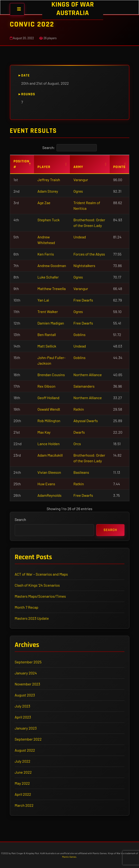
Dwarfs (79, 432)
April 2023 (23, 717)
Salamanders (84, 386)
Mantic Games (69, 857)
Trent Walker (48, 312)
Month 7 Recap (27, 607)
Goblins (79, 335)
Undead (80, 237)
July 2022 (23, 761)
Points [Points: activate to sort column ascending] (119, 167)
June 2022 (23, 772)
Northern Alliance (88, 375)
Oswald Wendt (49, 409)
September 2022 (28, 739)
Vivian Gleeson (49, 472)
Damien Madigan (51, 323)
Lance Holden (49, 444)
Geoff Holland (49, 398)
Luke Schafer (48, 277)
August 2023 (25, 695)
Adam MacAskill (50, 455)
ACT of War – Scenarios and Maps (41, 574)
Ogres (78, 191)
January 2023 (26, 728)
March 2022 (24, 805)
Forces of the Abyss (89, 254)
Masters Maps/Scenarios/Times (40, 596)
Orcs (77, 444)
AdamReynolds (49, 495)
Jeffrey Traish (49, 180)
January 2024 (26, 673)
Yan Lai (43, 300)
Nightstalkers (84, 266)
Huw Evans (46, 484)
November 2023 (28, 684)
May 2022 (22, 783)
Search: (69, 148)
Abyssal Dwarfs (86, 421)
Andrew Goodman (52, 266)
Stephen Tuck (49, 220)
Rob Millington (49, 421)
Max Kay (44, 432)
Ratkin (79, 409)
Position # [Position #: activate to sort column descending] (22, 164)
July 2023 (23, 706)
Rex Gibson (47, 386)
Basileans (81, 472)
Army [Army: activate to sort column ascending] (78, 167)
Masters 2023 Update (32, 618)
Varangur (81, 180)
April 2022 (23, 794)
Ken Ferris (46, 254)
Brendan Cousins (51, 375)
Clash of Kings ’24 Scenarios (37, 585)
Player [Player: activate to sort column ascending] (44, 167)
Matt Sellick (47, 346)
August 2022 (25, 750)
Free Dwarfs (83, 300)
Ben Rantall (47, 335)
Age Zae (44, 203)
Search (21, 519)
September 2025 (28, 662)
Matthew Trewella (52, 289)
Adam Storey (48, 191)
